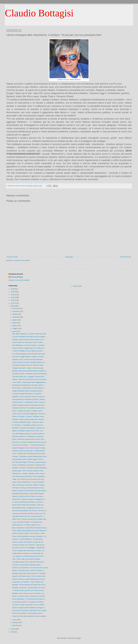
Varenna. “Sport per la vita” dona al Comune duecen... (30, 379)
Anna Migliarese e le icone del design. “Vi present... (29, 345)
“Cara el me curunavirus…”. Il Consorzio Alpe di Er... (29, 445)
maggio (15, 328)
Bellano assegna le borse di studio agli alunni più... (29, 405)
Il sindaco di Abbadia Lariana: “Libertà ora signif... (28, 422)
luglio (14, 323)
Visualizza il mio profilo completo (19, 280)
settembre (16, 317)
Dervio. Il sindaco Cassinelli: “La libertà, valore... (28, 411)
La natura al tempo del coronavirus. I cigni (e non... (29, 545)
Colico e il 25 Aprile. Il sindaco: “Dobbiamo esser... (29, 416)
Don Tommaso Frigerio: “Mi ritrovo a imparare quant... (30, 462)
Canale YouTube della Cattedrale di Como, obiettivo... (30, 616)
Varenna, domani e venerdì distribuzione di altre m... (29, 579)
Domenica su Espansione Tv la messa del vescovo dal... (31, 568)
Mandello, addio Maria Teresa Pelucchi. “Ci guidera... (29, 573)
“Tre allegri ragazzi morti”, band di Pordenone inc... (29, 562)
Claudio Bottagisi (39, 13)
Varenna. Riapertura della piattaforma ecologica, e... (29, 608)
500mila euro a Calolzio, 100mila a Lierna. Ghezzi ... (29, 474)
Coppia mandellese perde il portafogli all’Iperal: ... (28, 391)
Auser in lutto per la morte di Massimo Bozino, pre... (29, 362)
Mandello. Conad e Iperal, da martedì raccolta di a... (29, 397)
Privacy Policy (77, 286)
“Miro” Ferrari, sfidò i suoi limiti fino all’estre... (27, 559)
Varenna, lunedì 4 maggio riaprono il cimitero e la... (29, 348)
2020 (13, 306)
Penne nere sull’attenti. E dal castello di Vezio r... (28, 613)
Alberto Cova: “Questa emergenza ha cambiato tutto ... (30, 519)
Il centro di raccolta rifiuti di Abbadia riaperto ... (27, 565)
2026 (13, 289)
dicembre (16, 308)
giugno (15, 326)
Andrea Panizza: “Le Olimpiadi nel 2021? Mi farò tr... (29, 402)
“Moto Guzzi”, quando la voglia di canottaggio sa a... (29, 499)
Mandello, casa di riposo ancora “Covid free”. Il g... (29, 593)
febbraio (15, 623)
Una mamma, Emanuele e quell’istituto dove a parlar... (30, 610)
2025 (13, 292)
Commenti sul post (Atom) (21, 260)
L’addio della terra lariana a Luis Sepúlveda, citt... (28, 553)
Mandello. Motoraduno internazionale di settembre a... (30, 371)
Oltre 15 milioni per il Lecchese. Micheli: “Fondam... (29, 485)
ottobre (15, 314)
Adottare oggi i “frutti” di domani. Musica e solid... (28, 471)
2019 (13, 629)
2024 (13, 295)
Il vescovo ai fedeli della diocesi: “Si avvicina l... (28, 394)
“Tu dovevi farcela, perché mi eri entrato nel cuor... (29, 590)
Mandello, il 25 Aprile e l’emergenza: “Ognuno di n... (29, 428)
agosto (15, 320)
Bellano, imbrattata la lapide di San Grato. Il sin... (28, 431)
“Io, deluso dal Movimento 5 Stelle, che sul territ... (28, 502)
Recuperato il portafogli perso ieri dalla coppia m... (29, 385)
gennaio (15, 625)
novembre (16, 311)
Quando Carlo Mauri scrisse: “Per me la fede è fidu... (29, 576)
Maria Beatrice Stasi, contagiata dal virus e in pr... (28, 508)
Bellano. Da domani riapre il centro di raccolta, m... (29, 570)
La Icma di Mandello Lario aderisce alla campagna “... (30, 337)
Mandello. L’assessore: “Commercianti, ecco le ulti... (29, 588)
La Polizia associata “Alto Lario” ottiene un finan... (28, 365)
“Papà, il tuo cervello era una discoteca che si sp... (29, 479)
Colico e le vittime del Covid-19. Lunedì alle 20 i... (28, 542)
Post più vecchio (126, 257)
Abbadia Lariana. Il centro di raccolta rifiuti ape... (28, 360)
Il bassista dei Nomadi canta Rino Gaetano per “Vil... (29, 514)
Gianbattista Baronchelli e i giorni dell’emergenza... (29, 494)
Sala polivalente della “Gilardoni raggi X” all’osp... (28, 459)
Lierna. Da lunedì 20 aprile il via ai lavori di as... (28, 522)
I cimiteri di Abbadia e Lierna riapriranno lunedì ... (28, 351)
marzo (15, 620)
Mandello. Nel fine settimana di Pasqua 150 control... (29, 585)
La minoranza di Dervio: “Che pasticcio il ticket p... (28, 602)
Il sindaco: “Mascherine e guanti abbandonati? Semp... (30, 456)
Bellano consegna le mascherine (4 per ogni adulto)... (30, 491)
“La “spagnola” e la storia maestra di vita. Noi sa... (28, 556)
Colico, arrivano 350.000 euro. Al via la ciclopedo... (29, 482)
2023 (13, 297)
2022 (13, 300)
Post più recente (12, 257)
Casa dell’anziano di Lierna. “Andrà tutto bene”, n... (29, 516)
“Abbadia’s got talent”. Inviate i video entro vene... (28, 368)
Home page (69, 257)
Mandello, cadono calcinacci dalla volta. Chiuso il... (29, 419)
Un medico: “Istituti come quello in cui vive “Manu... (29, 605)
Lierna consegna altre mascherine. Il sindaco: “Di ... (29, 551)
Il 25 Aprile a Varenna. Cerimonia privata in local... (28, 488)
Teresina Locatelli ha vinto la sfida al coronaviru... (28, 496)
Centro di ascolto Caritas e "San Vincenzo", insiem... (29, 533)
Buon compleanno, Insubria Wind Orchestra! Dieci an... (30, 528)
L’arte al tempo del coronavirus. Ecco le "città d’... (28, 342)
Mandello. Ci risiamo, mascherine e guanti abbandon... (30, 468)
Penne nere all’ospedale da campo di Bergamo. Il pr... (30, 536)
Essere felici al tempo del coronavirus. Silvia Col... (28, 505)
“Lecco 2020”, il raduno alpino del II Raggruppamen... (30, 382)
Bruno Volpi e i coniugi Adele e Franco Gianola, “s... (29, 388)
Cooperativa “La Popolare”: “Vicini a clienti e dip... (28, 582)
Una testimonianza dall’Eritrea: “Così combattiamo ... (29, 476)
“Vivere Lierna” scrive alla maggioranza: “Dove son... (29, 414)
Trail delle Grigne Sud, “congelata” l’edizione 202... (29, 377)
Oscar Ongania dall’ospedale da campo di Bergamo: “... (30, 531)
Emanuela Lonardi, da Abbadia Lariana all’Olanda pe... (30, 374)
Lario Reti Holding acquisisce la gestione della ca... (29, 434)
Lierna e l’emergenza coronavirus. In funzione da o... (29, 465)
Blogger (78, 638)
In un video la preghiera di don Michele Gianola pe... (29, 354)
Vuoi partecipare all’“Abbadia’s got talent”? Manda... (29, 399)
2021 (13, 303)
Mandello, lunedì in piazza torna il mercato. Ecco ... (29, 340)
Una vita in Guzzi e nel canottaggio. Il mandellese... (29, 548)
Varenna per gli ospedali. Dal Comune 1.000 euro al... (30, 511)
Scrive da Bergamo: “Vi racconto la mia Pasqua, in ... (29, 599)
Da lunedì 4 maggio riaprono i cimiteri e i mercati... (29, 357)
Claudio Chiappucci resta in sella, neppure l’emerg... (29, 448)
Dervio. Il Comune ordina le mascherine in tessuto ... (29, 596)
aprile (15, 331)
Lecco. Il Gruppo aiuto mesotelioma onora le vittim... (29, 454)
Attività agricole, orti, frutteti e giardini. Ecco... (27, 525)
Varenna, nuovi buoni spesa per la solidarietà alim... (29, 451)
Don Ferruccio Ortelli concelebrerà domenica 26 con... (30, 442)
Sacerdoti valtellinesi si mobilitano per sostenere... (28, 436)
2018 (13, 632)
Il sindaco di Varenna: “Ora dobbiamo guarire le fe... (29, 408)
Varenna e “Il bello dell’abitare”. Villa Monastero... (28, 539)
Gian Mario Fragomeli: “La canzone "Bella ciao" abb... (30, 334)
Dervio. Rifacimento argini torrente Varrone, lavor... (29, 439)
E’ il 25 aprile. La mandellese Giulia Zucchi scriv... (28, 425)
